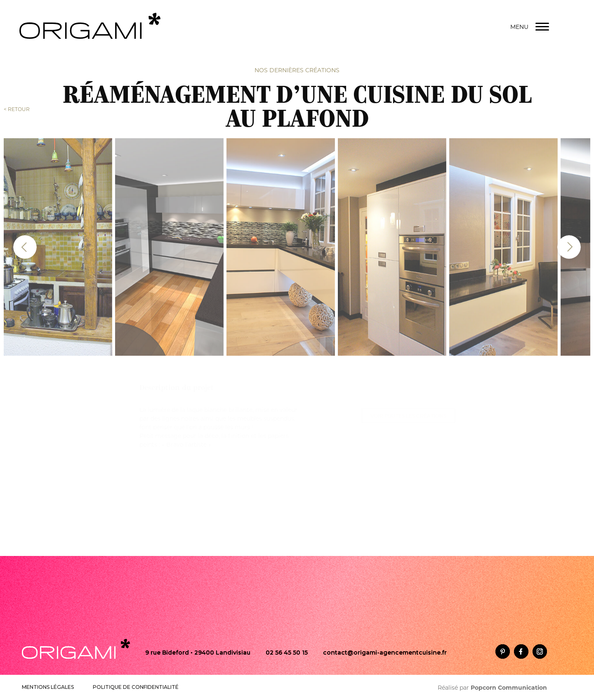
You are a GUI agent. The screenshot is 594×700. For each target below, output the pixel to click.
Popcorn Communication (509, 688)
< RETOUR (17, 109)
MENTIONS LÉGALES (48, 687)
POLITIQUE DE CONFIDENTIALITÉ (136, 687)
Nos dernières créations (297, 70)
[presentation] (25, 244)
